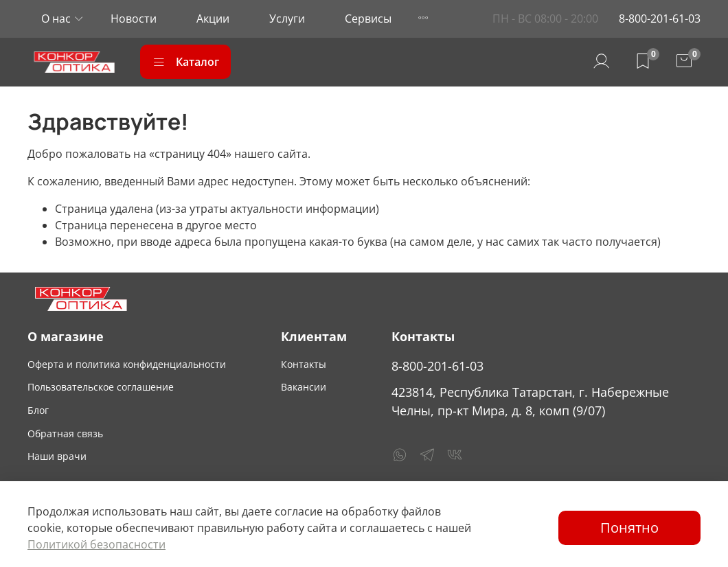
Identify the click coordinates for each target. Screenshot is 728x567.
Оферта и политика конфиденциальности (127, 364)
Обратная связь (65, 433)
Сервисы (368, 19)
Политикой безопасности (96, 544)
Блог (38, 410)
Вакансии (304, 387)
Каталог (185, 62)
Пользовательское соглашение (101, 387)
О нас (56, 19)
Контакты (304, 364)
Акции (213, 19)
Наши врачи (57, 456)
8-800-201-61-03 (660, 19)
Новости (134, 19)
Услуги (287, 19)
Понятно (629, 528)
